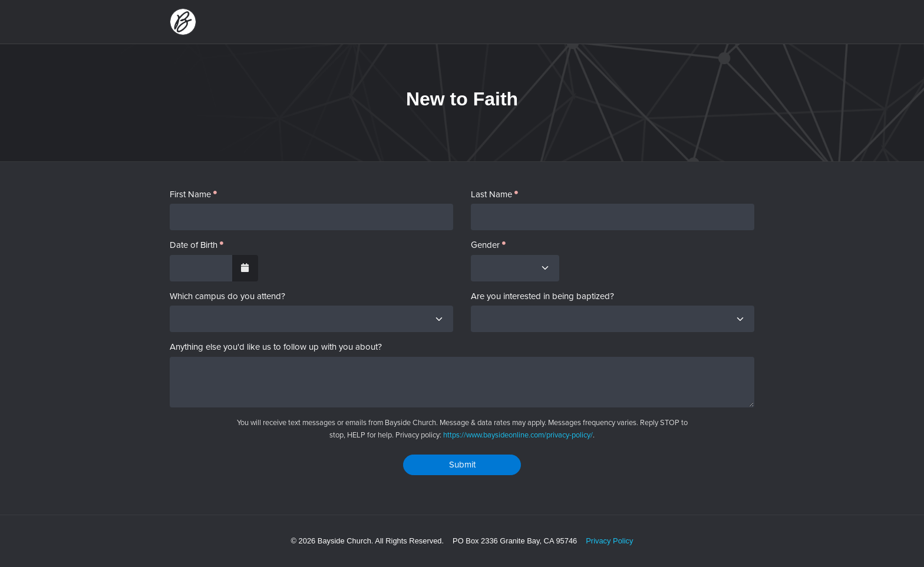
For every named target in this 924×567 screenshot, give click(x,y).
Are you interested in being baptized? (542, 296)
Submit (462, 465)
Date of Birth (194, 245)
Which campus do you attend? (227, 296)
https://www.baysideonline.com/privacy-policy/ (518, 435)
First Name (190, 195)
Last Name (491, 195)
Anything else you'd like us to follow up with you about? (276, 347)
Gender (485, 245)
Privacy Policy (609, 541)
